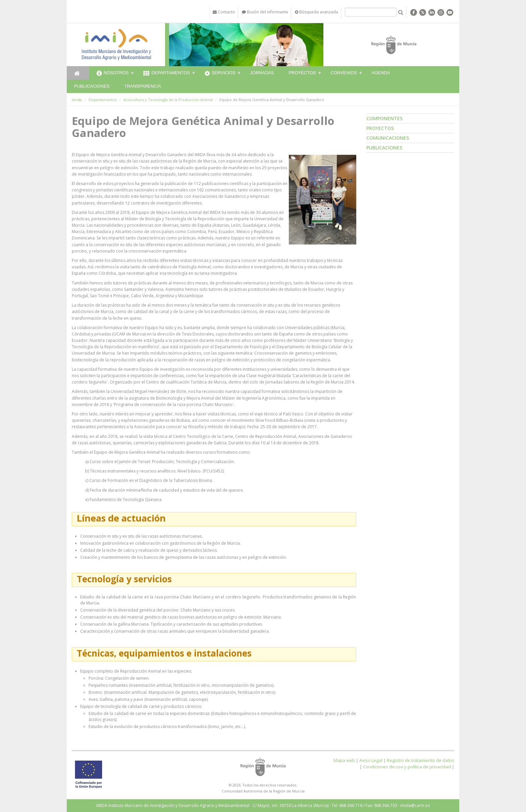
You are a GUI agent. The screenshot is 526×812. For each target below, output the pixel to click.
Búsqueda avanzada (317, 12)
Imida (77, 100)
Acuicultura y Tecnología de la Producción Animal (168, 100)
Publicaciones (92, 86)
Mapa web (344, 760)
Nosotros (113, 74)
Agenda (381, 73)
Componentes (384, 118)
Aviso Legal (371, 760)
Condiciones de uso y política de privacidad (407, 767)
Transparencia (143, 86)
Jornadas (262, 73)
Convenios (344, 73)
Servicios (220, 74)
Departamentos (167, 74)
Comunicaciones (388, 138)
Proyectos (302, 73)
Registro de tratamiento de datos (420, 760)
